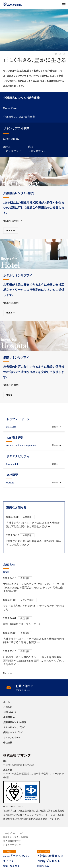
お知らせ (8, 707)
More (8, 673)
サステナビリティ (12, 737)
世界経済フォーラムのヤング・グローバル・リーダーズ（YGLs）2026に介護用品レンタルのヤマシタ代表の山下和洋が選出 (34, 587)
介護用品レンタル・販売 (15, 722)
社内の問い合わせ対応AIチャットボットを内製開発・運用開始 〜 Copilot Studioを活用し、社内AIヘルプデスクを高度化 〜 (34, 660)
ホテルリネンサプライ (14, 149)
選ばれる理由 (13, 221)
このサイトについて (13, 833)
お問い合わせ (10, 712)
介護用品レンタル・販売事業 (21, 117)
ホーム (7, 702)
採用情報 (8, 717)
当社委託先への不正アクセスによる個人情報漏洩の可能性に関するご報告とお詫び (33, 524)
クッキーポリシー (12, 845)
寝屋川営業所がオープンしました (24, 624)
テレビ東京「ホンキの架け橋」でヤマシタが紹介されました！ (34, 608)
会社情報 (8, 742)
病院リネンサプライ (39, 149)
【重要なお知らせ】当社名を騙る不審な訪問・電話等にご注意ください (33, 543)
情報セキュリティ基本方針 (16, 837)
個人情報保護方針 (12, 841)
